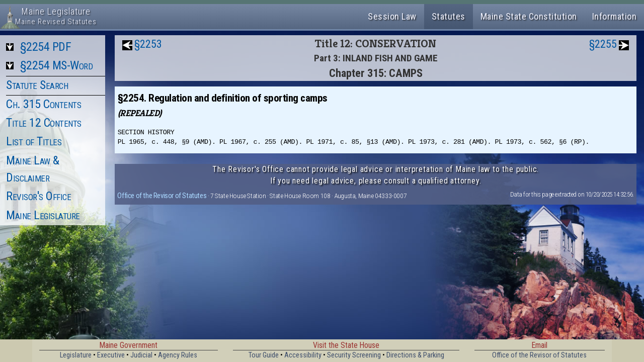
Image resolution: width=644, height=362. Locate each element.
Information (615, 16)
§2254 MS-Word (57, 65)
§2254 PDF (46, 47)
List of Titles (34, 141)
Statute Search (37, 85)
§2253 (148, 44)
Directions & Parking (415, 355)
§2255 (603, 44)
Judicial (141, 355)
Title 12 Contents (44, 123)
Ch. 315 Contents (44, 104)
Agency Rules (178, 355)
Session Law (392, 16)
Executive (111, 355)
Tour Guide (264, 355)
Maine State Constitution (529, 16)
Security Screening (354, 355)
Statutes (449, 16)
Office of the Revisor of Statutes (162, 196)
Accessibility (303, 355)
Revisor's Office (38, 196)
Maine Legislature (43, 215)
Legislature (76, 355)
